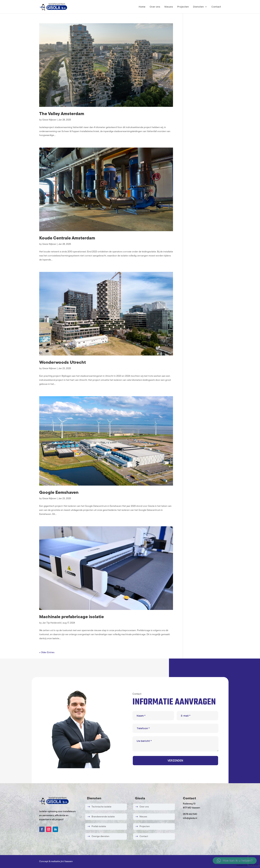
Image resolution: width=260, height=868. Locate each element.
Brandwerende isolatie (103, 817)
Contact (216, 7)
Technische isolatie (101, 807)
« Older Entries (47, 653)
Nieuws (169, 7)
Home (142, 7)
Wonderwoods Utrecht (63, 363)
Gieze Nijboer (49, 120)
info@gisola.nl (190, 818)
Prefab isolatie (99, 827)
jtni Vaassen (67, 862)
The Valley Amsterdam (62, 114)
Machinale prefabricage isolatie (72, 617)
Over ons (155, 7)
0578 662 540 (190, 814)
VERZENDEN (175, 760)
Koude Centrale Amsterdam (67, 238)
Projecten (183, 7)
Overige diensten (100, 836)
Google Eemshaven (59, 493)
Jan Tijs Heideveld (52, 623)
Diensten (198, 7)
